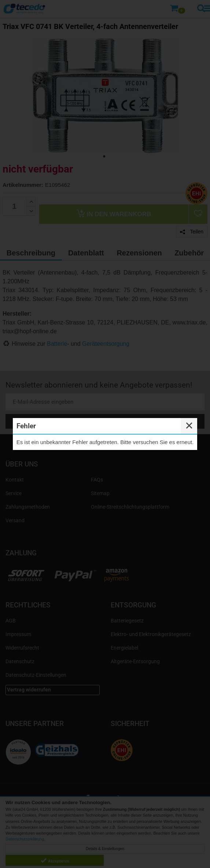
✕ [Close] (189, 426)
